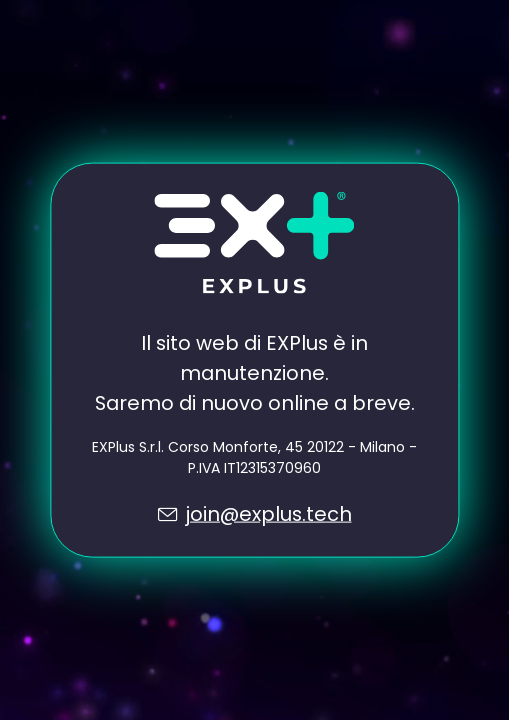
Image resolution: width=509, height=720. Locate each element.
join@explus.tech (268, 513)
